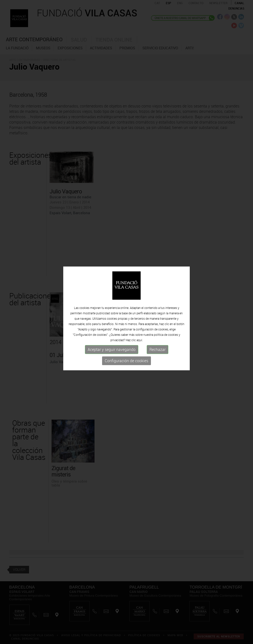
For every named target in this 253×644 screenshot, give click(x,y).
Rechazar (158, 347)
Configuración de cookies (126, 359)
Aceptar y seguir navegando (112, 347)
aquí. (140, 338)
